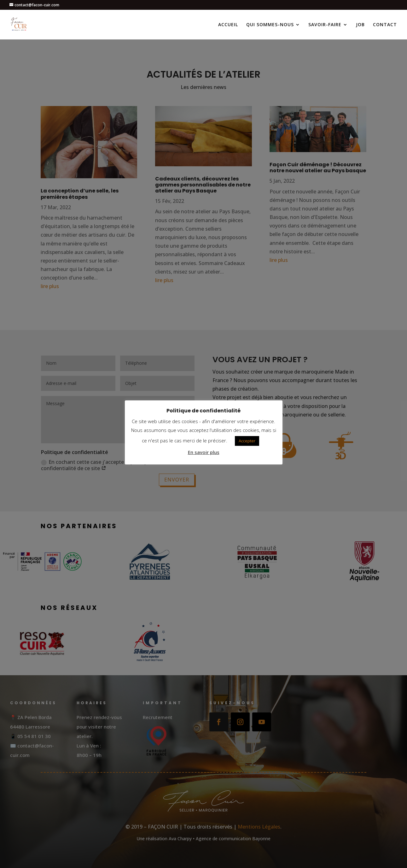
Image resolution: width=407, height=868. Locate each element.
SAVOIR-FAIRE (325, 25)
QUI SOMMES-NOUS (270, 25)
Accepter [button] (247, 441)
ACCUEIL (228, 25)
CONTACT (385, 25)
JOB (360, 25)
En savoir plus (204, 452)
